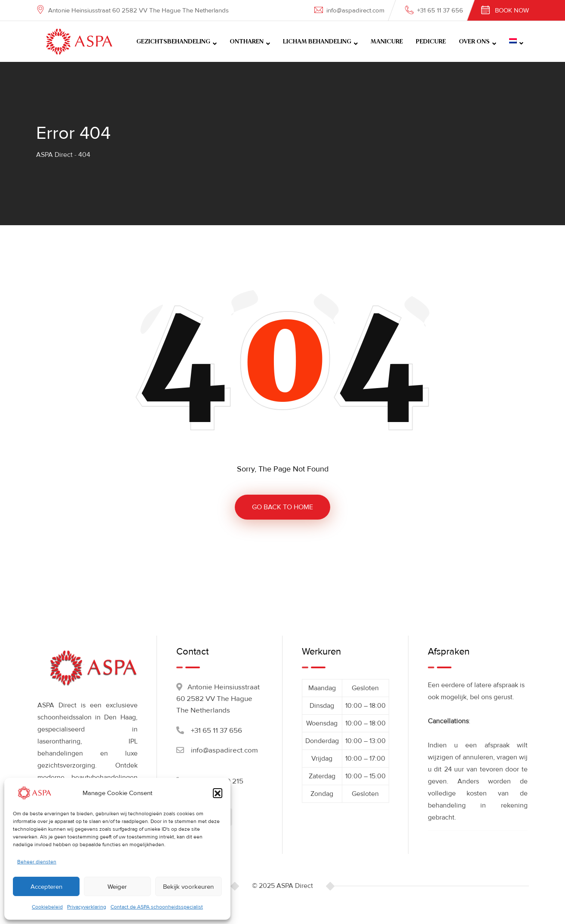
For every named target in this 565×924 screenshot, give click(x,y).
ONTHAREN (247, 42)
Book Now (512, 10)
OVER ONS (474, 42)
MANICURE (387, 42)
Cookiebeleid (47, 907)
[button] (218, 793)
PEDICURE (431, 42)
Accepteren (46, 887)
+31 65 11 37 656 (440, 10)
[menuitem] (516, 41)
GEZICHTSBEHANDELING (173, 42)
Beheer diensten (37, 862)
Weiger (117, 887)
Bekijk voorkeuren (188, 887)
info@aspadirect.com (355, 10)
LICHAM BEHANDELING (317, 42)
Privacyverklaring (87, 907)
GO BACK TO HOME (282, 507)
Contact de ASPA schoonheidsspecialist (157, 907)
